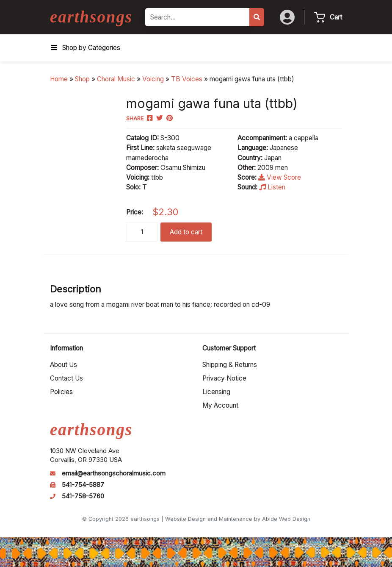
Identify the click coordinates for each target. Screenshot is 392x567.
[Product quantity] (142, 232)
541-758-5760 (83, 496)
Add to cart (186, 232)
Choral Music (116, 79)
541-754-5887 (83, 485)
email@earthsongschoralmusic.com (114, 473)
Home (59, 79)
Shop (82, 79)
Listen (272, 187)
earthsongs (91, 17)
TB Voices (187, 79)
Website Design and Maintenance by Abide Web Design (238, 519)
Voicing (153, 79)
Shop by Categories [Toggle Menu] (85, 48)
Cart (336, 17)
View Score (280, 177)
